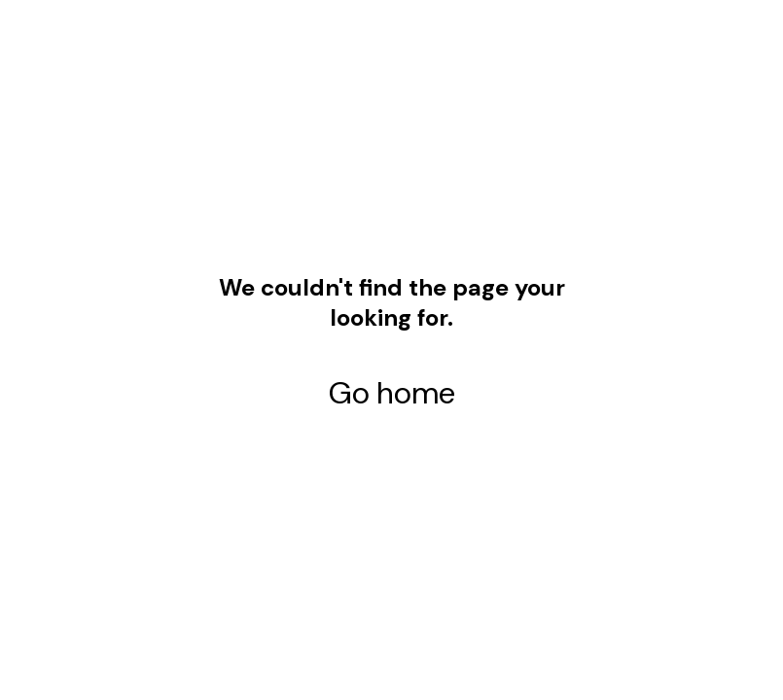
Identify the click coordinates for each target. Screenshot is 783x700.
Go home (392, 393)
